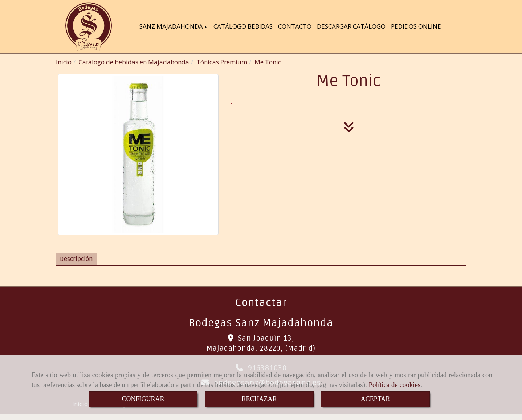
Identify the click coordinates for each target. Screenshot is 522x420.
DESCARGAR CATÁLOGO (351, 27)
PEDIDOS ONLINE (416, 27)
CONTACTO (295, 27)
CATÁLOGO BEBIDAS (243, 27)
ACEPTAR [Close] (376, 399)
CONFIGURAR (143, 399)
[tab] (76, 261)
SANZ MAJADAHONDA (174, 27)
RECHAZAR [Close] (259, 399)
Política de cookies (394, 385)
